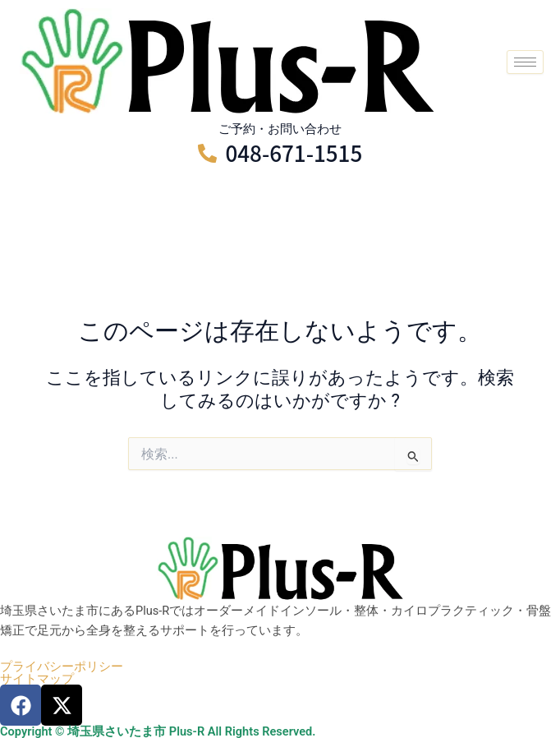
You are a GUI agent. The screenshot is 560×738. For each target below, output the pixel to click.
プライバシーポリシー (62, 667)
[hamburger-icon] (525, 62)
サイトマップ (37, 679)
